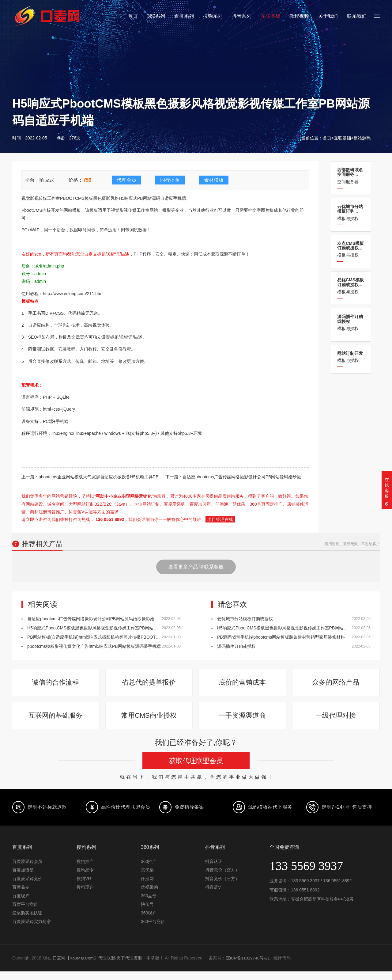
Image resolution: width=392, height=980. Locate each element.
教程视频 (299, 16)
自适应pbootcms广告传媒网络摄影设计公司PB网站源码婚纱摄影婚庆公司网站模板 (261, 477)
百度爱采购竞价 (27, 887)
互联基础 (270, 16)
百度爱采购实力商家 (32, 930)
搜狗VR (84, 887)
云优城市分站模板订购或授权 (245, 619)
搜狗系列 (213, 16)
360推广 (149, 870)
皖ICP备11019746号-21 (249, 967)
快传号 (147, 913)
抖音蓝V (213, 896)
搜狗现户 (85, 896)
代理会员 (126, 180)
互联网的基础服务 (56, 722)
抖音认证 (214, 870)
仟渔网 (147, 887)
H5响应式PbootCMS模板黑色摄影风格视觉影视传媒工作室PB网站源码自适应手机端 (107, 628)
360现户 (149, 921)
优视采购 (149, 896)
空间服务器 (351, 176)
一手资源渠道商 (243, 722)
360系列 (156, 16)
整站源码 (362, 138)
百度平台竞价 (25, 913)
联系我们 (357, 16)
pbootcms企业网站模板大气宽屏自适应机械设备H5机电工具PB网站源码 (107, 477)
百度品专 (21, 896)
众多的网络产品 (336, 685)
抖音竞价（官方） (222, 879)
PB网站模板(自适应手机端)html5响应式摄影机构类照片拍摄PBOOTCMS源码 (100, 637)
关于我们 (328, 16)
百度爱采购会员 (27, 870)
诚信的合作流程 (56, 685)
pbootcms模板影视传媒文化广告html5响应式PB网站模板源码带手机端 (94, 646)
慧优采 (147, 879)
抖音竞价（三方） (222, 887)
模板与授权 (351, 213)
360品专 (149, 904)
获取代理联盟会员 (196, 769)
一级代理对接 (336, 722)
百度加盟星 (23, 879)
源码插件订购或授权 (236, 646)
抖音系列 (242, 16)
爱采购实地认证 (27, 921)
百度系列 (184, 16)
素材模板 (214, 180)
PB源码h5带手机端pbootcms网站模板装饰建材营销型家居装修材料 (281, 637)
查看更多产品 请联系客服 (196, 567)
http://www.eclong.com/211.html (73, 294)
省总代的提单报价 (149, 685)
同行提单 (170, 180)
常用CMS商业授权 (149, 722)
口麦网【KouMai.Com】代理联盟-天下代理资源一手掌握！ (109, 967)
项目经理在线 (220, 519)
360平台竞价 (153, 930)
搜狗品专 (85, 879)
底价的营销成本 (243, 685)
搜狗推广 (85, 870)
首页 (133, 16)
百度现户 (21, 904)
